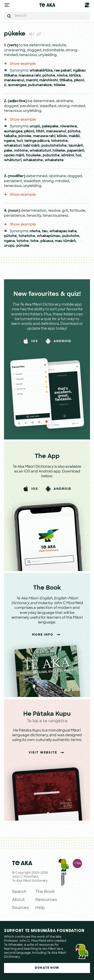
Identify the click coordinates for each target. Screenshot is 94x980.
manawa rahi (30, 76)
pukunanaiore (40, 85)
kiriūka (75, 76)
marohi (32, 80)
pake (8, 151)
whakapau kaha (63, 231)
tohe (34, 241)
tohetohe (59, 141)
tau (45, 231)
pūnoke (25, 136)
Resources (46, 900)
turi (20, 141)
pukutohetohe (54, 146)
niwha (62, 76)
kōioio (62, 136)
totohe (23, 241)
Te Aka (47, 5)
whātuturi (13, 160)
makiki (74, 136)
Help (40, 908)
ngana (9, 141)
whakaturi (13, 146)
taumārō (76, 146)
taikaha (10, 136)
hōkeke (59, 151)
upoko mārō (14, 156)
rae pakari (63, 71)
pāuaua (47, 241)
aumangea (17, 85)
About (18, 900)
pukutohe (51, 156)
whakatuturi (40, 151)
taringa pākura (37, 141)
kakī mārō (31, 146)
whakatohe (33, 160)
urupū (35, 127)
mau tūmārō (65, 241)
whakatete (54, 160)
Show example (20, 64)
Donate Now (47, 968)
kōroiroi (68, 156)
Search (19, 892)
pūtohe (49, 76)
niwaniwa (68, 127)
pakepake (50, 127)
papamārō (76, 151)
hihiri (40, 132)
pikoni (79, 80)
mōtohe (21, 151)
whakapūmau (49, 236)
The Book (45, 892)
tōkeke (60, 85)
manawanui (14, 80)
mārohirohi (49, 80)
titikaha (66, 80)
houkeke (33, 156)
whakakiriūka (41, 71)
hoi (78, 156)
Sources (20, 908)
